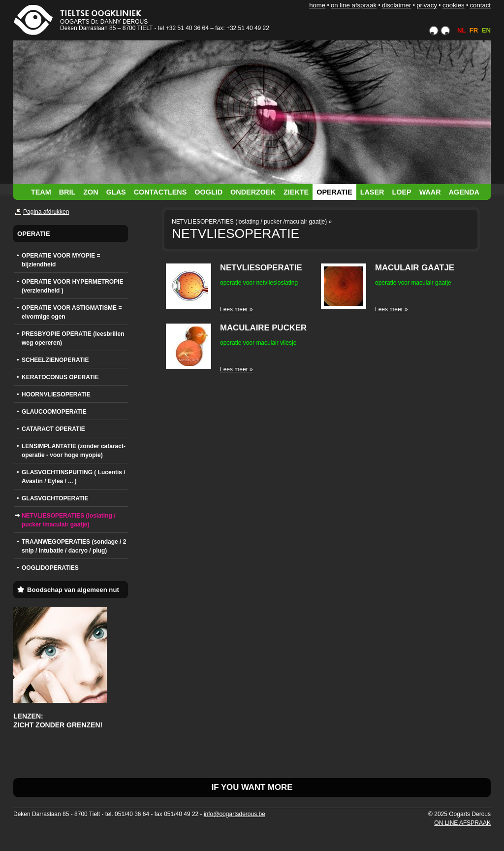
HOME (317, 5)
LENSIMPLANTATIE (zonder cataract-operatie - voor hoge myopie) (74, 451)
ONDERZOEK (253, 192)
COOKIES (454, 5)
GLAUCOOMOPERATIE (54, 412)
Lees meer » (236, 309)
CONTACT (480, 5)
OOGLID (208, 192)
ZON (91, 192)
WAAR (430, 192)
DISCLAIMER (396, 5)
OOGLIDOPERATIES (50, 568)
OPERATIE (334, 192)
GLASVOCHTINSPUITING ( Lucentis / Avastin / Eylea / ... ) (74, 477)
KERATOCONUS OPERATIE (60, 377)
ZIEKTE (296, 192)
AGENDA (464, 192)
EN (486, 30)
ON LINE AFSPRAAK (354, 5)
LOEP (401, 192)
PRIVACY (427, 5)
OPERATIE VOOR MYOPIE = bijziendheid (61, 260)
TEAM (41, 192)
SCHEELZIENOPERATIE (55, 360)
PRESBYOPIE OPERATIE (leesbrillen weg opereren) (73, 338)
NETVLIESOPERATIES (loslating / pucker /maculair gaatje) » (252, 222)
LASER (372, 192)
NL (461, 30)
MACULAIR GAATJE (415, 268)
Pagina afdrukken (46, 212)
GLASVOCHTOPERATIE (55, 498)
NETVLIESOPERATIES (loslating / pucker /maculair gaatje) (68, 520)
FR (474, 30)
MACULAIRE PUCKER (263, 328)
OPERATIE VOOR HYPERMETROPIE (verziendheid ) (72, 286)
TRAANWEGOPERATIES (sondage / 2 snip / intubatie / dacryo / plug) (74, 546)
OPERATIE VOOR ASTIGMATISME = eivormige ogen (72, 312)
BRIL (67, 192)
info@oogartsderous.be (235, 814)
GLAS (116, 192)
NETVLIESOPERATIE (261, 268)
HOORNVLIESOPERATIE (56, 394)
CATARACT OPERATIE (53, 429)
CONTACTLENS (160, 192)
